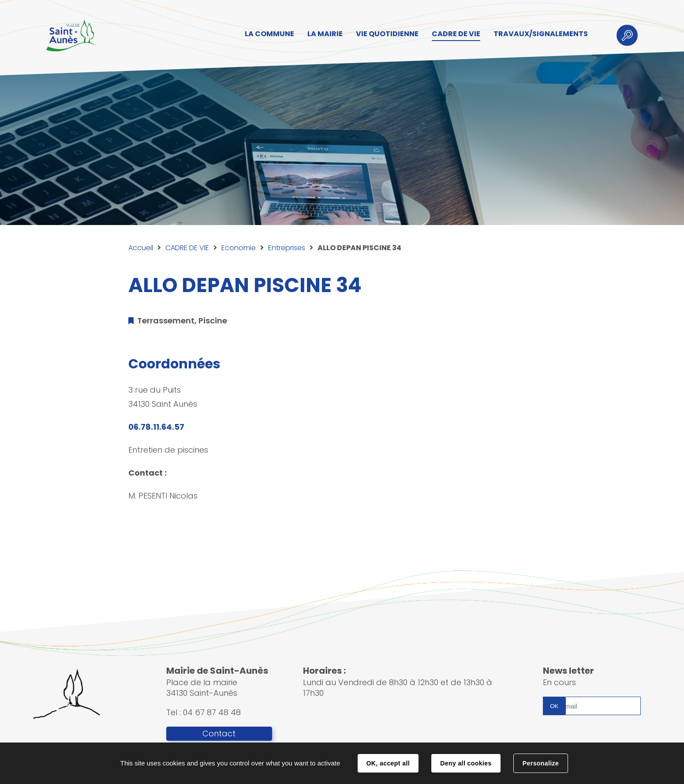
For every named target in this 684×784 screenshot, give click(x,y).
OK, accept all (388, 763)
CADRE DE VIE (187, 248)
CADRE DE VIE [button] (456, 34)
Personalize (541, 763)
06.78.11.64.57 (156, 427)
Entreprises (287, 248)
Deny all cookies (466, 763)
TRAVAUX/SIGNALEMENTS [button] (541, 34)
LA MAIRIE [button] (325, 34)
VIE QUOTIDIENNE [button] (387, 34)
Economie (239, 248)
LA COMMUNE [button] (269, 34)
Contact (219, 734)
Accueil (141, 248)
